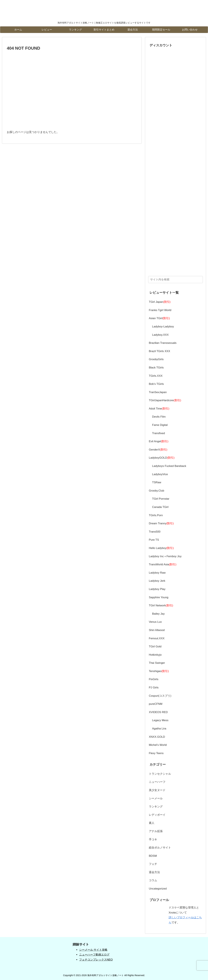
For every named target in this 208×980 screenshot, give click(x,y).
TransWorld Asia (163, 564)
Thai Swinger (157, 663)
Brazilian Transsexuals (163, 343)
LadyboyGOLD (162, 458)
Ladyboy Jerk (157, 581)
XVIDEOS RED (158, 712)
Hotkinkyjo (155, 655)
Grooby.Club (156, 491)
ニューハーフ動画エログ (94, 955)
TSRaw (157, 482)
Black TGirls (156, 368)
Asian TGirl (159, 318)
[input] (175, 280)
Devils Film (159, 417)
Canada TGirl (160, 507)
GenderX (158, 450)
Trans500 (155, 532)
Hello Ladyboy (161, 548)
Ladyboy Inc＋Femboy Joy (165, 556)
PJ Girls (154, 688)
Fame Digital (160, 425)
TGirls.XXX (156, 376)
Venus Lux (155, 622)
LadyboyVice (160, 474)
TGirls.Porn (156, 515)
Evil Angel (159, 441)
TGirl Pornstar (161, 499)
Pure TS (154, 540)
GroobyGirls (156, 359)
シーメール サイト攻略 (93, 950)
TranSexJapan (158, 392)
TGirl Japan (160, 302)
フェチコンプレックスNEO (96, 960)
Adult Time (159, 409)
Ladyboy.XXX (160, 335)
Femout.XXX (157, 638)
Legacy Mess (160, 720)
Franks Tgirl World (160, 310)
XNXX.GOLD (157, 737)
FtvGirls (154, 679)
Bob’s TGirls (156, 384)
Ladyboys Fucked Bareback (169, 466)
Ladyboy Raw (157, 573)
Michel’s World (158, 745)
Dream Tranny (161, 523)
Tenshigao (159, 671)
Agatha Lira (159, 729)
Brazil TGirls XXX (159, 351)
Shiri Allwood (157, 630)
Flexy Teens (156, 753)
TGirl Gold (155, 646)
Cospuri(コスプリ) (160, 696)
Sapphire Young (159, 597)
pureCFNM (156, 704)
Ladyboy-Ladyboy (163, 327)
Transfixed (159, 433)
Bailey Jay (158, 614)
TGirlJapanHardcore (165, 400)
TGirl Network (161, 605)
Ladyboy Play (157, 589)
